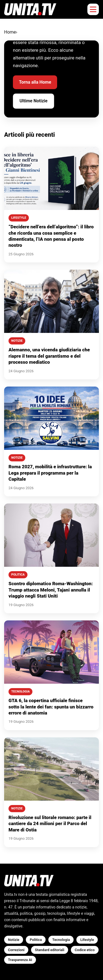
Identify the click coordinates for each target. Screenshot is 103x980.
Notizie (14, 940)
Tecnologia (61, 940)
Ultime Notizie (34, 101)
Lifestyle (87, 940)
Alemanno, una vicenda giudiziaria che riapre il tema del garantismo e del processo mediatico (49, 356)
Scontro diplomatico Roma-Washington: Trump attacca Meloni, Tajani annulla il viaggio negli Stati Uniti (51, 590)
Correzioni (16, 950)
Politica (36, 940)
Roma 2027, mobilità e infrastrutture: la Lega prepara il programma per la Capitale (50, 473)
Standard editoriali (50, 950)
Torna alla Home (35, 82)
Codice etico (85, 950)
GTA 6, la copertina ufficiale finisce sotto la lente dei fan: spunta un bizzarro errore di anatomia (51, 707)
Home (10, 32)
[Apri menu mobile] (93, 9)
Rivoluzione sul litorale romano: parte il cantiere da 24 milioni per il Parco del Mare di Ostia (50, 824)
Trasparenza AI (20, 960)
